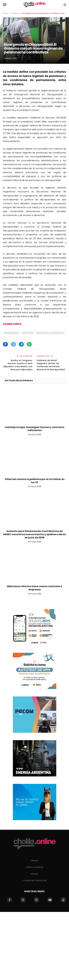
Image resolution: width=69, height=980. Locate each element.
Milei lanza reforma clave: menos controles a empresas (34, 588)
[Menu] (5, 5)
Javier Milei (28, 333)
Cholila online (12, 324)
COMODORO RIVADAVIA (35, 880)
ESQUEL (34, 874)
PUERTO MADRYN (35, 867)
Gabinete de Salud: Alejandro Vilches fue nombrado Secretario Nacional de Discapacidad (51, 365)
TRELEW (34, 861)
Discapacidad (11, 333)
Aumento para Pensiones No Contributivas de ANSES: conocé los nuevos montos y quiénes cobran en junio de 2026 (34, 534)
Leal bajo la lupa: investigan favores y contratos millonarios (34, 429)
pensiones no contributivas (50, 333)
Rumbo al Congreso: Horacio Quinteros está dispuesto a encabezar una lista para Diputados (18, 365)
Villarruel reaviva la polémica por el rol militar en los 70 (35, 481)
